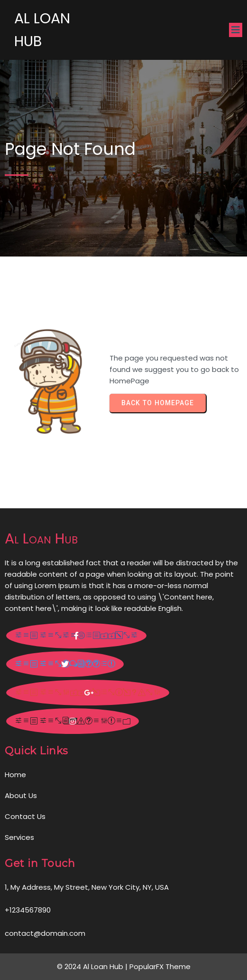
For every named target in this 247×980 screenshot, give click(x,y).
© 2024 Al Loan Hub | (93, 966)
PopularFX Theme (160, 966)
